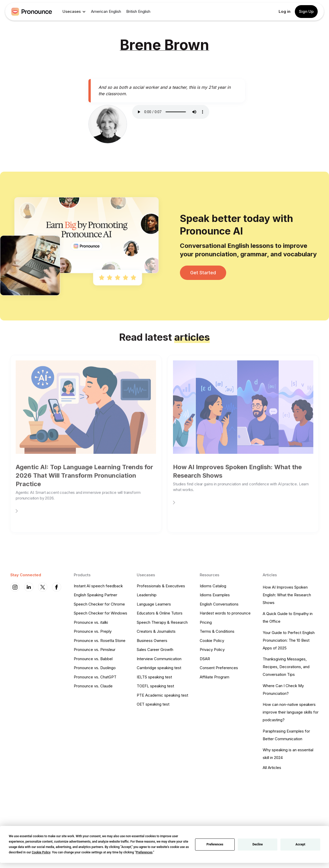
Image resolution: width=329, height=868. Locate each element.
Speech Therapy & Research (162, 622)
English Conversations (219, 604)
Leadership (147, 595)
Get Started (203, 273)
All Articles (272, 768)
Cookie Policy (212, 641)
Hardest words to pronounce (225, 613)
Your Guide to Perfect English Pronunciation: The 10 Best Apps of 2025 (289, 640)
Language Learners (154, 604)
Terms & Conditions (217, 631)
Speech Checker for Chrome (99, 604)
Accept (300, 844)
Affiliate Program (214, 677)
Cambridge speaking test (159, 668)
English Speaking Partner (95, 595)
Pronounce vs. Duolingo (95, 668)
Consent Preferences (219, 668)
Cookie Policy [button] (41, 852)
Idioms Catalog (213, 586)
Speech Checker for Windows (100, 613)
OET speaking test (153, 704)
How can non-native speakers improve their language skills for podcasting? (291, 712)
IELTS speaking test (154, 677)
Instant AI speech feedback (98, 586)
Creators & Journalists (156, 631)
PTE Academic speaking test (162, 695)
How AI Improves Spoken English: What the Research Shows (287, 595)
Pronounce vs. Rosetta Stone (100, 641)
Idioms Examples (215, 595)
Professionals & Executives (161, 586)
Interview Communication (159, 659)
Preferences (215, 844)
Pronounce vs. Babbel (93, 659)
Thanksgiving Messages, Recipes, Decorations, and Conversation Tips (286, 667)
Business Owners (152, 641)
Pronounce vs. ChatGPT (95, 677)
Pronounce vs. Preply (93, 631)
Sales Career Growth (155, 650)
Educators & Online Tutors (160, 613)
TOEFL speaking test (155, 686)
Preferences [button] (144, 852)
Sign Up (306, 11)
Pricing (206, 622)
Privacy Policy (212, 650)
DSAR (205, 659)
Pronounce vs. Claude (93, 686)
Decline (258, 844)
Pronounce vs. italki (91, 622)
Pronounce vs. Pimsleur (95, 650)
